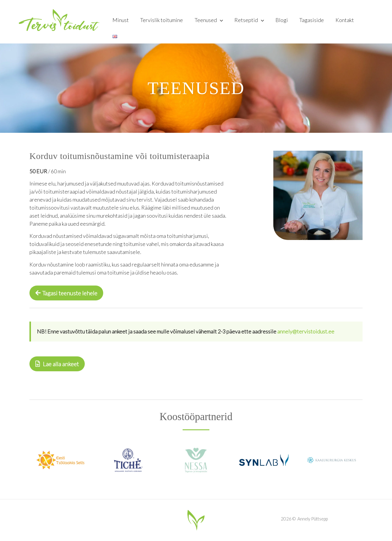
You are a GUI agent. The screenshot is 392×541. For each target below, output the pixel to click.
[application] (222, 22)
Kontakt (344, 22)
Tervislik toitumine (165, 22)
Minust (124, 22)
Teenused (211, 22)
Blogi (283, 22)
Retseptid (251, 22)
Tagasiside (312, 22)
